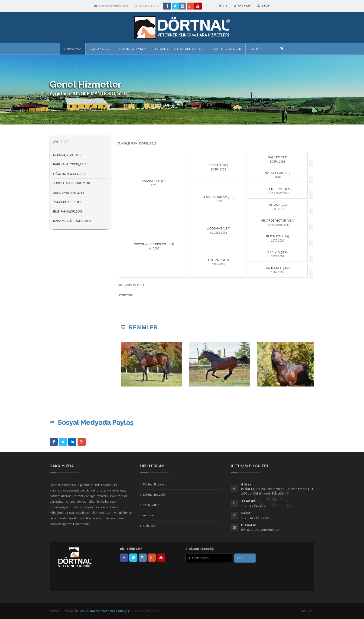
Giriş (223, 6)
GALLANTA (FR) (218, 260)
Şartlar (264, 6)
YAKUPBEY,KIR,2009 (68, 202)
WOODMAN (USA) (219, 229)
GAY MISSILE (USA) (278, 268)
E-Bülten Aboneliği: (200, 549)
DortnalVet (133, 558)
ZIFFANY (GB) (278, 205)
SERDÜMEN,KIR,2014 (68, 193)
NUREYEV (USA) (278, 252)
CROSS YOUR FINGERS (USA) (154, 244)
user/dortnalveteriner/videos (161, 558)
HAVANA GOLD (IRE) (154, 181)
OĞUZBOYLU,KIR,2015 (69, 174)
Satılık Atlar (151, 505)
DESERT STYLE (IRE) (278, 189)
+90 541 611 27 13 (147, 6)
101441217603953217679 (152, 558)
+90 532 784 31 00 (255, 518)
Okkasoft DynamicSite (145, 611)
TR (209, 6)
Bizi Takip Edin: (132, 549)
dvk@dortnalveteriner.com (111, 6)
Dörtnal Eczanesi (155, 484)
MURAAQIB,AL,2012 (67, 155)
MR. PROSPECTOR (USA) (278, 221)
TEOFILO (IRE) (219, 165)
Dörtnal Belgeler (154, 495)
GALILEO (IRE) (278, 157)
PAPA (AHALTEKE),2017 (70, 164)
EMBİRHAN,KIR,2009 (68, 211)
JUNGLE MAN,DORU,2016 (71, 183)
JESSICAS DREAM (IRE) (218, 197)
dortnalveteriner (143, 558)
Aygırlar (149, 515)
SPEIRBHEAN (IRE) (278, 173)
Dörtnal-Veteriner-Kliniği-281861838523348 (124, 558)
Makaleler (150, 526)
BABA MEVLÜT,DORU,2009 (72, 221)
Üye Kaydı (242, 6)
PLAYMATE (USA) (278, 236)
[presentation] (215, 573)
